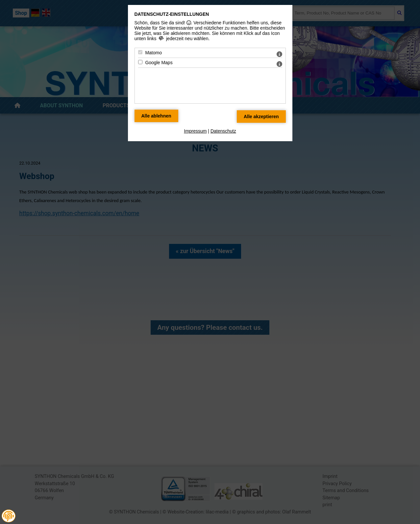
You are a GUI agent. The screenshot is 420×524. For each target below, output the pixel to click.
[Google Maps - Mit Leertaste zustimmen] (140, 62)
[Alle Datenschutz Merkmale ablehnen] (156, 116)
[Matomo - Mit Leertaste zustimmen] (140, 52)
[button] (9, 516)
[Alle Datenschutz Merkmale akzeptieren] (261, 117)
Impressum (195, 131)
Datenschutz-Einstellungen (172, 14)
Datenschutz (223, 131)
